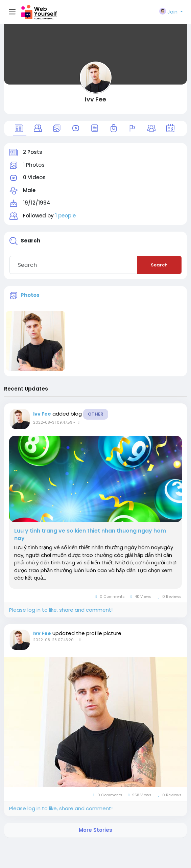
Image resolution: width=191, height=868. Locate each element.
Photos (30, 295)
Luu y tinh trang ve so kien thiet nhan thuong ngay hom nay (90, 535)
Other (96, 414)
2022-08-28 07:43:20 (53, 640)
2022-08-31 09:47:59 (53, 422)
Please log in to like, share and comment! (61, 610)
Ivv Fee (95, 99)
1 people (65, 216)
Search (159, 265)
